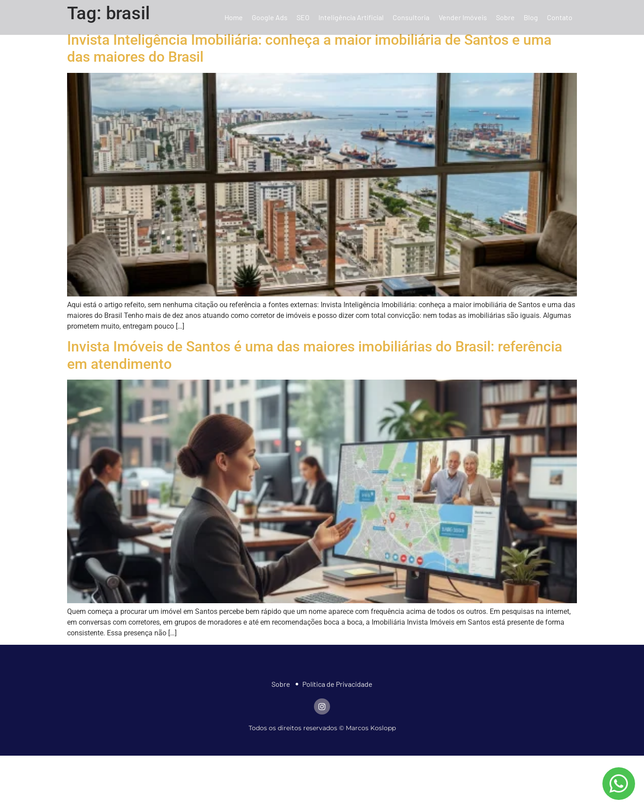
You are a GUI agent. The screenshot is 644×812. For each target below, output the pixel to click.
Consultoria (411, 17)
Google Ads (270, 17)
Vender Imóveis (463, 17)
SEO (303, 17)
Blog (531, 17)
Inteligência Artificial (351, 17)
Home (234, 17)
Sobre (505, 17)
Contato (560, 17)
